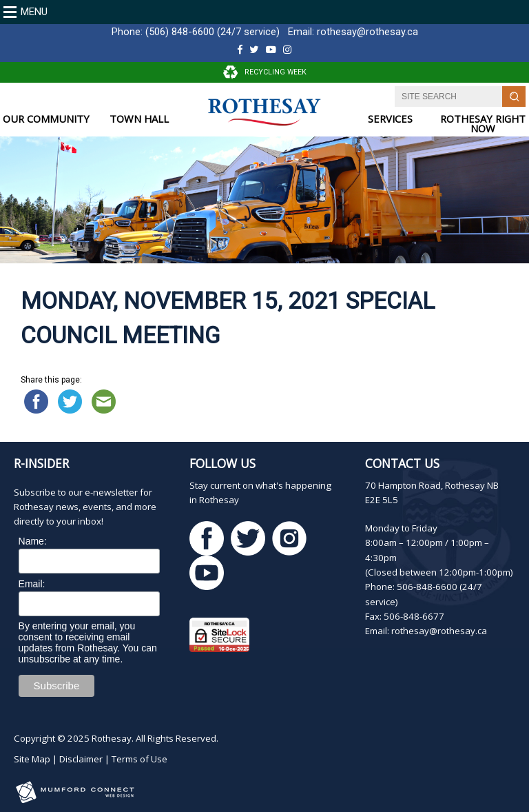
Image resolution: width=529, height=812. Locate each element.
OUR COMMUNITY (46, 119)
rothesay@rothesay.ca (367, 32)
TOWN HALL (139, 119)
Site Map (32, 759)
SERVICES (390, 119)
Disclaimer (81, 759)
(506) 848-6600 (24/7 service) (212, 32)
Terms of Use (139, 759)
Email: (32, 584)
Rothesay (112, 738)
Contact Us (402, 463)
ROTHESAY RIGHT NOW (483, 124)
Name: (33, 541)
